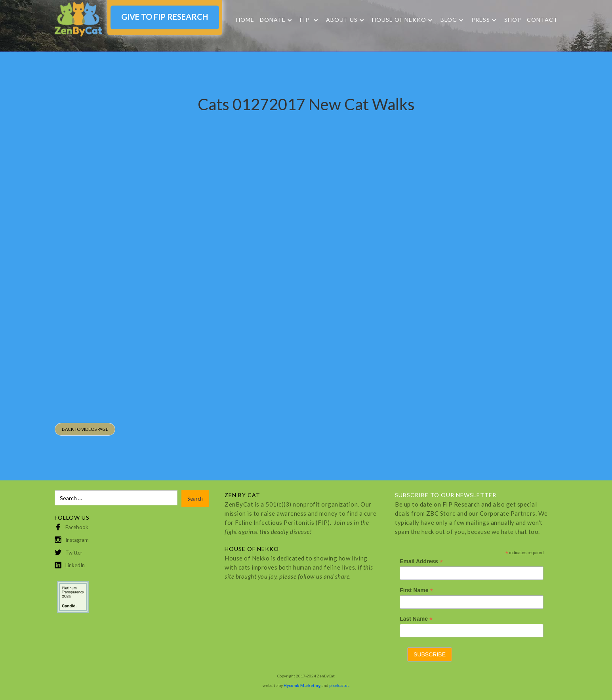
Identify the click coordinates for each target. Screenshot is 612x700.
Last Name (416, 619)
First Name (416, 590)
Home (245, 20)
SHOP (513, 20)
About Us (342, 20)
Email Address (421, 561)
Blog (449, 20)
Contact (542, 20)
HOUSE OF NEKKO (399, 20)
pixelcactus (339, 685)
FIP (305, 20)
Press (481, 20)
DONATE (273, 20)
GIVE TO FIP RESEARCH (165, 17)
